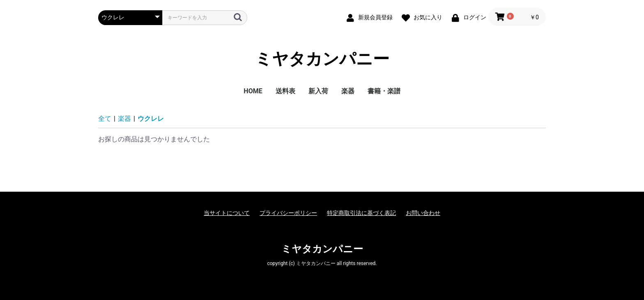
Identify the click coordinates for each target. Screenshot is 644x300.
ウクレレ (151, 119)
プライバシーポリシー (288, 213)
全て (105, 119)
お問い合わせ (423, 213)
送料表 (285, 91)
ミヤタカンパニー (322, 59)
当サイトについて (227, 213)
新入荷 (318, 91)
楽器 (348, 91)
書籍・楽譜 (384, 91)
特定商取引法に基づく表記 (361, 213)
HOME (253, 91)
